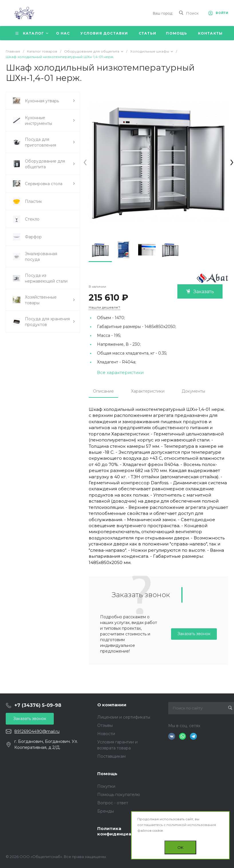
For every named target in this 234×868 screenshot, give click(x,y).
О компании (112, 705)
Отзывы (105, 725)
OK (180, 847)
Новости (106, 734)
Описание (103, 391)
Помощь (107, 774)
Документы (193, 391)
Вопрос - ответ (113, 803)
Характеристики (148, 391)
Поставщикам (111, 756)
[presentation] (85, 161)
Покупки (106, 786)
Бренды (106, 811)
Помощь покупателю (119, 795)
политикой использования (191, 825)
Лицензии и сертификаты (124, 717)
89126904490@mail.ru (37, 731)
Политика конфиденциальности (124, 831)
